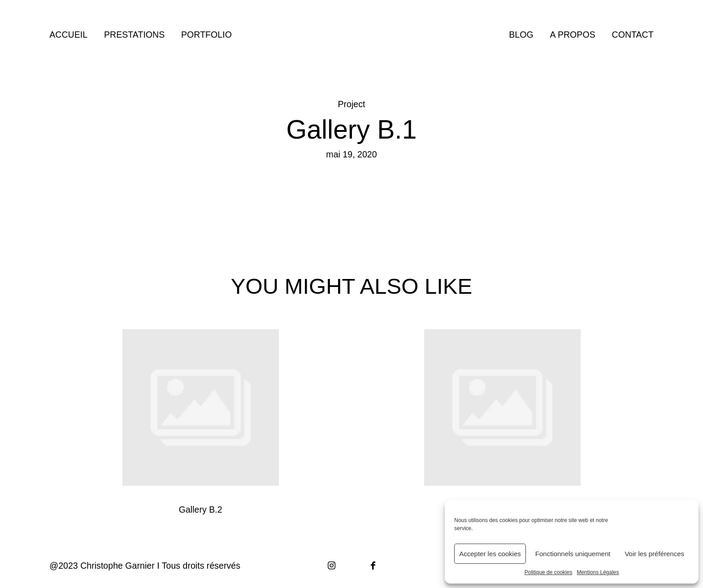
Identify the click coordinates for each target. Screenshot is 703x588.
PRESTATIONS (134, 35)
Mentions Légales (598, 572)
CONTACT (633, 35)
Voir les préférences (654, 554)
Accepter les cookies (490, 554)
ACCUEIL (68, 35)
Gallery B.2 (201, 423)
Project (352, 104)
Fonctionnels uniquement (573, 554)
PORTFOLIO (206, 35)
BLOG (521, 35)
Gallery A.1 (502, 423)
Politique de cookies (549, 572)
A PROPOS (572, 35)
